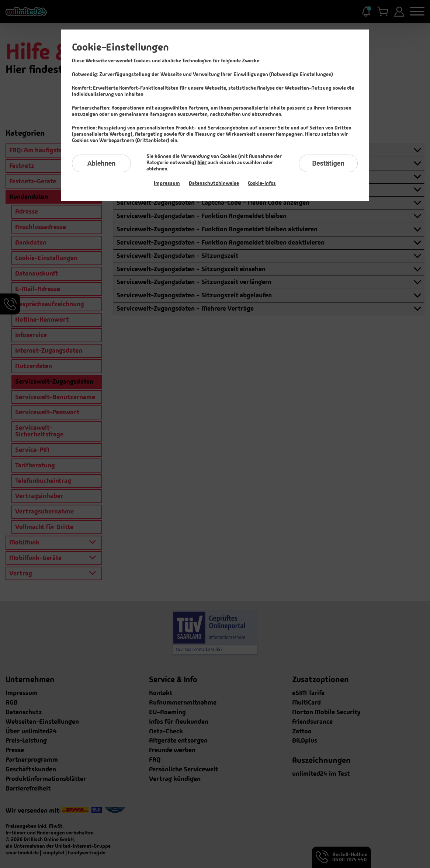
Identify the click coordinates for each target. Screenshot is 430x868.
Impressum (167, 183)
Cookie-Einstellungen (120, 47)
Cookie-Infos (262, 183)
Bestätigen (328, 163)
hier (202, 162)
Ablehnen (102, 163)
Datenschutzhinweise (214, 183)
